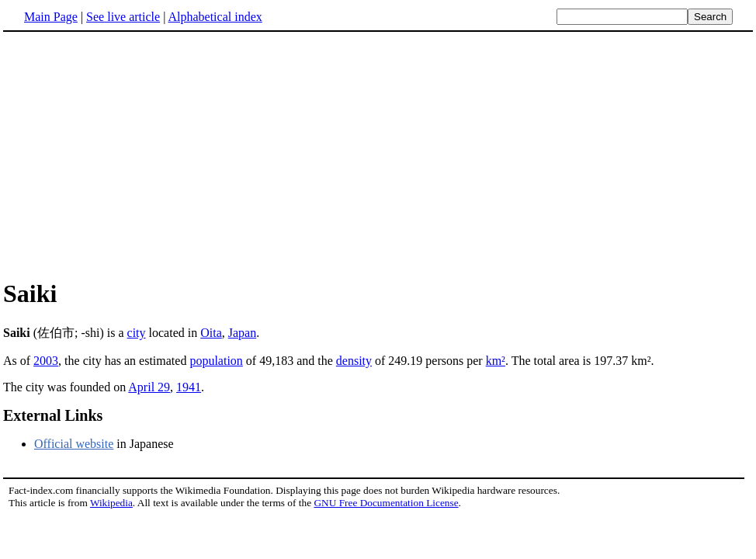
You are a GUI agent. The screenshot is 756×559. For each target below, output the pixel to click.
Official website (74, 444)
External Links (53, 415)
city (137, 333)
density (354, 361)
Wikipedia (111, 503)
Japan (242, 333)
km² (496, 361)
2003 (46, 361)
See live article (123, 17)
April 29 (149, 387)
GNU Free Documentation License (386, 503)
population (216, 361)
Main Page (51, 17)
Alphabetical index (215, 17)
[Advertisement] (378, 155)
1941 (189, 387)
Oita (211, 333)
